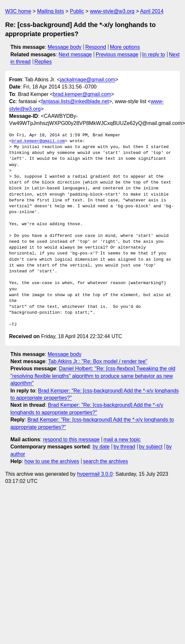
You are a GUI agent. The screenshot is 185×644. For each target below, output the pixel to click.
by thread (124, 447)
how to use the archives (52, 461)
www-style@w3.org (112, 11)
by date (101, 447)
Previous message (117, 55)
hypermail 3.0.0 (95, 474)
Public (77, 11)
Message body (65, 47)
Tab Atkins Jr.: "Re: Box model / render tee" (98, 361)
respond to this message (71, 439)
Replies (43, 62)
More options (125, 47)
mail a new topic (122, 439)
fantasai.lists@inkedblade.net (75, 101)
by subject (151, 447)
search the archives (106, 461)
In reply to (154, 55)
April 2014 (152, 11)
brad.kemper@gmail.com (82, 94)
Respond (96, 47)
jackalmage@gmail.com (88, 80)
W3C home (18, 11)
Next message (75, 55)
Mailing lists (50, 11)
